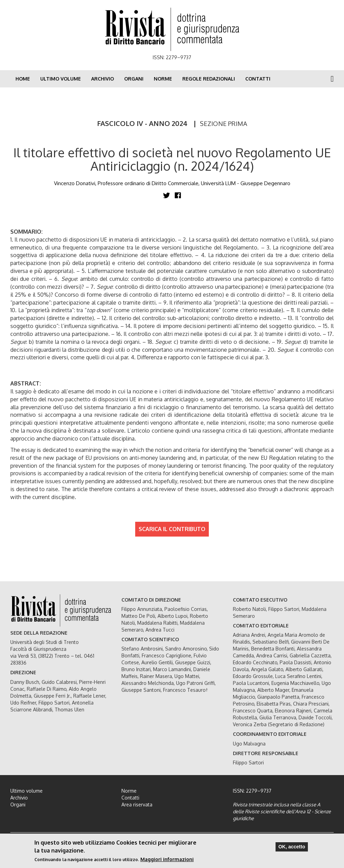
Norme (163, 79)
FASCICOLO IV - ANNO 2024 (142, 123)
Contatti (258, 79)
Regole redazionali (209, 79)
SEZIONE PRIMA (223, 124)
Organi (134, 79)
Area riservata (137, 805)
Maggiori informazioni (167, 859)
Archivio (103, 79)
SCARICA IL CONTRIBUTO (172, 529)
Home (23, 79)
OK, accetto (292, 847)
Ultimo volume (61, 79)
